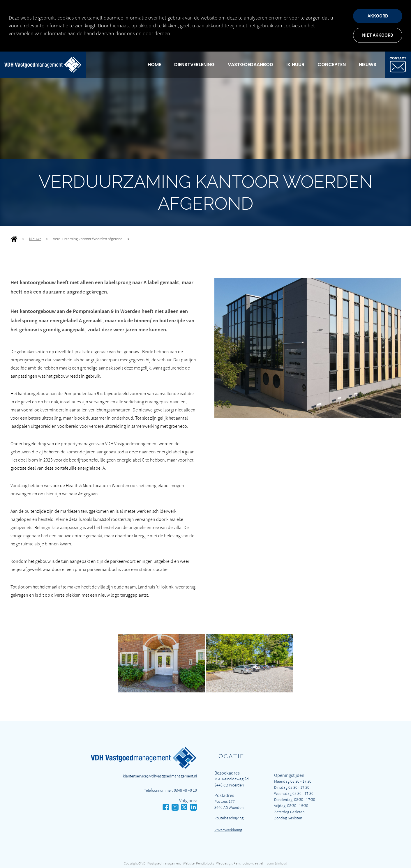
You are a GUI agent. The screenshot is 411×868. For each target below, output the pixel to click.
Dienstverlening (194, 64)
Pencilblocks (205, 863)
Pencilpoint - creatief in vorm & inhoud (260, 863)
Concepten (332, 64)
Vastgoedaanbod (251, 64)
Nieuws (368, 64)
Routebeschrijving (229, 818)
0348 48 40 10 (185, 790)
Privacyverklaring (228, 830)
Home (154, 64)
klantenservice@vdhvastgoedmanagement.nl (160, 776)
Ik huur (295, 64)
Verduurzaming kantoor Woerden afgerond (88, 239)
